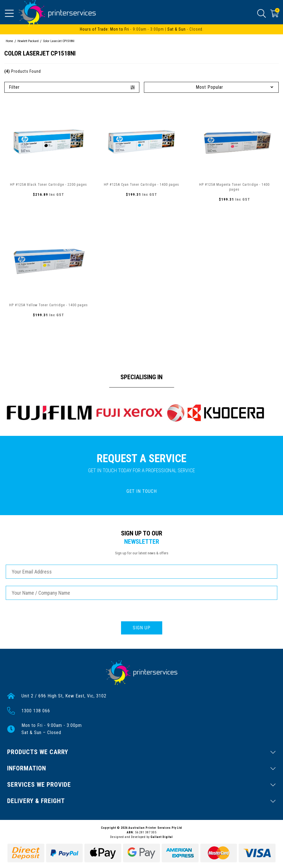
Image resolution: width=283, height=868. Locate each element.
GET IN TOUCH (142, 491)
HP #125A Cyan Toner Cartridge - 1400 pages (141, 185)
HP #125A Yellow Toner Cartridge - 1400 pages (49, 305)
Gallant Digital (162, 837)
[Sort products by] (211, 87)
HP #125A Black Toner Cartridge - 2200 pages (49, 185)
